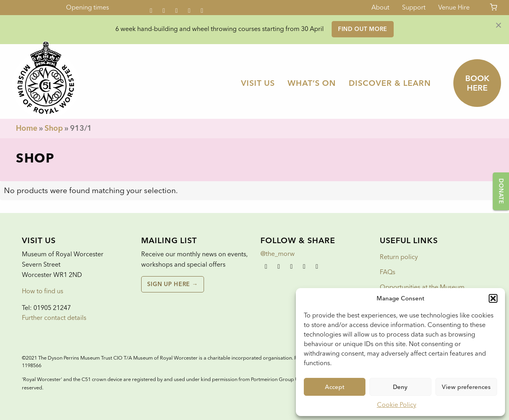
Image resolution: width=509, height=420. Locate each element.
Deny (400, 387)
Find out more (363, 29)
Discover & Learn (390, 83)
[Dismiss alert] (498, 25)
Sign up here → (172, 284)
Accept (335, 387)
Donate (501, 191)
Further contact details (54, 318)
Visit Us (258, 83)
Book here (477, 83)
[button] (493, 298)
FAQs (388, 272)
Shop (54, 128)
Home (27, 128)
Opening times (87, 7)
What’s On (312, 83)
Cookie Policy (397, 405)
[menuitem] (258, 83)
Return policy (399, 257)
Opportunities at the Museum (422, 287)
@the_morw (278, 254)
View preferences (466, 387)
